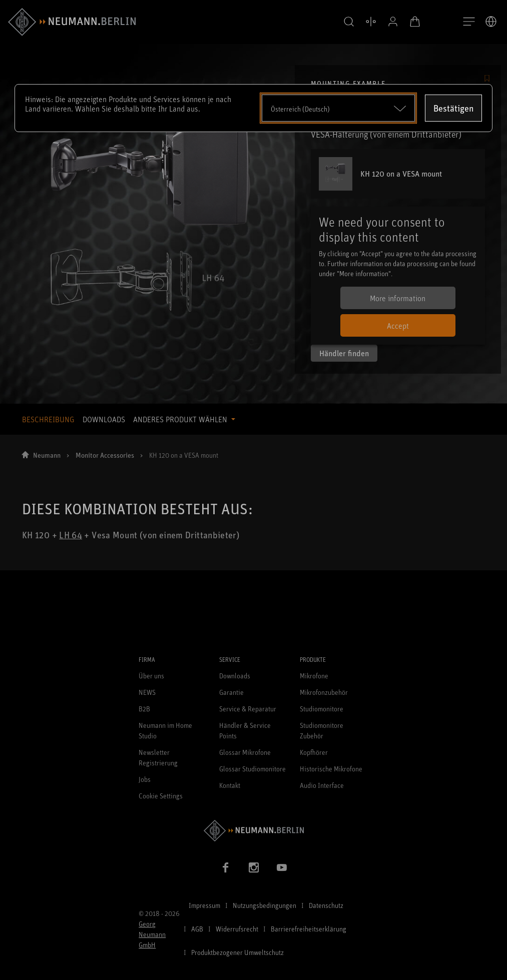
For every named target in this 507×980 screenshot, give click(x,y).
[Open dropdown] (339, 108)
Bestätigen (453, 108)
